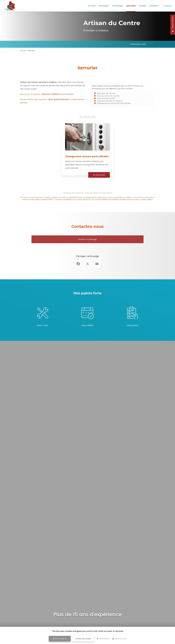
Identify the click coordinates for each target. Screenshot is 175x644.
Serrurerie (131, 6)
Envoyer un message (88, 248)
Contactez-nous (138, 44)
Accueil (92, 6)
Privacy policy (120, 639)
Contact (167, 6)
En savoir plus (99, 181)
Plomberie (104, 6)
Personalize (103, 639)
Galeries (153, 6)
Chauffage (117, 6)
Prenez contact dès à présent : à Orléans (50, 101)
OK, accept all (60, 639)
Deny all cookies (83, 639)
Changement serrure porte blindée (83, 162)
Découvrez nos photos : (41, 96)
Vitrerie (142, 6)
